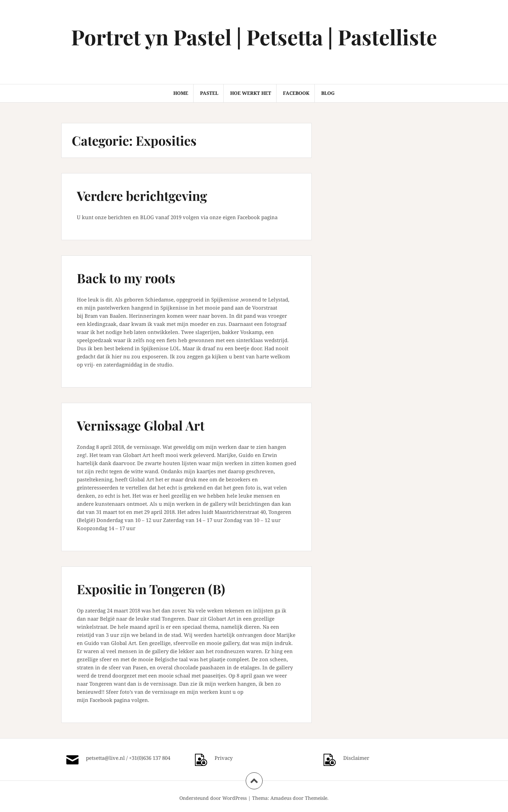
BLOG (328, 93)
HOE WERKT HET (251, 93)
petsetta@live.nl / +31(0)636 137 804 (128, 758)
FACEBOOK (296, 93)
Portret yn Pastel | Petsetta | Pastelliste (254, 37)
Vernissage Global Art (141, 425)
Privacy (224, 758)
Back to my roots (126, 278)
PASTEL (209, 93)
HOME (181, 93)
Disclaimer (356, 758)
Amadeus (281, 798)
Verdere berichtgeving (142, 196)
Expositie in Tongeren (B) (151, 589)
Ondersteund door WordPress (213, 798)
